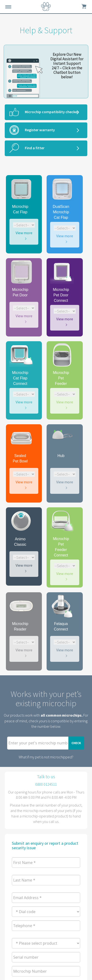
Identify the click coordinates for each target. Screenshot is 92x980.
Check (76, 743)
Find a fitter (35, 148)
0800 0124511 (46, 784)
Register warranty (40, 130)
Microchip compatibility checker (52, 112)
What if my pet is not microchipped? (46, 757)
